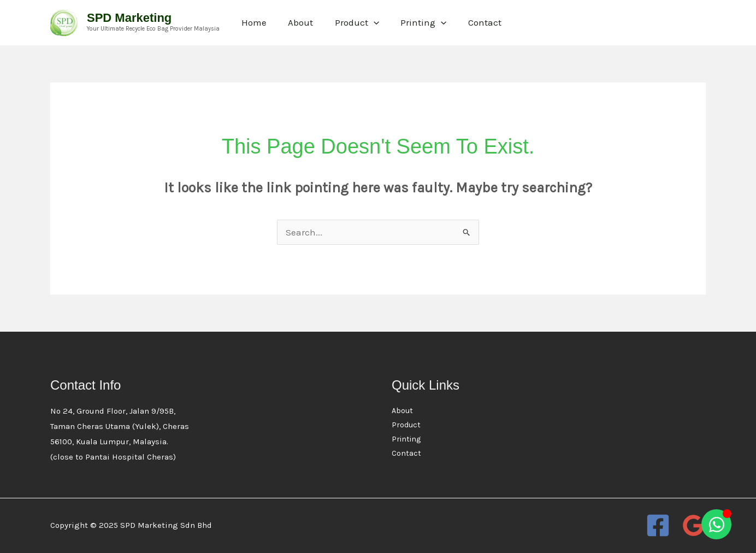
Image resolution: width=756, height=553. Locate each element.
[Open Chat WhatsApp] (716, 524)
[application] (366, 22)
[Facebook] (658, 525)
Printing (413, 22)
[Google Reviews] (693, 525)
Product (349, 22)
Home (252, 22)
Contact (471, 22)
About (296, 22)
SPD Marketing (129, 18)
